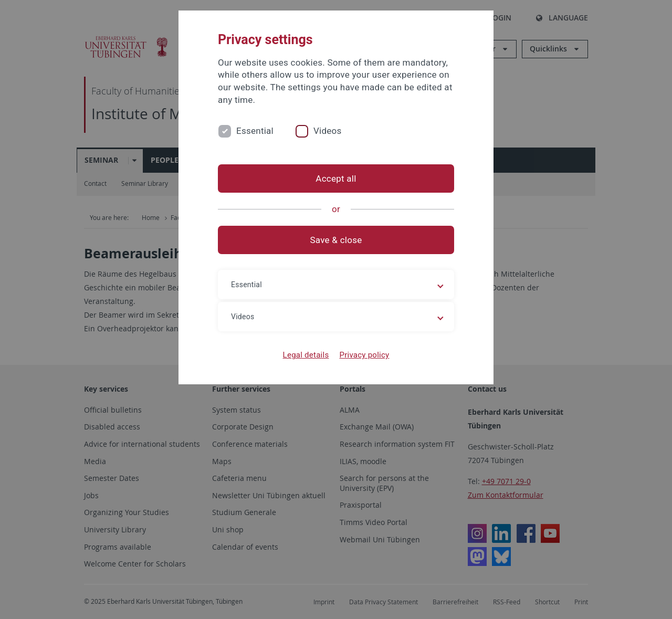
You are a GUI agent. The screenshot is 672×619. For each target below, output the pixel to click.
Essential (255, 131)
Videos (328, 131)
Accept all (336, 179)
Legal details (306, 355)
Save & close (336, 240)
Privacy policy (364, 355)
